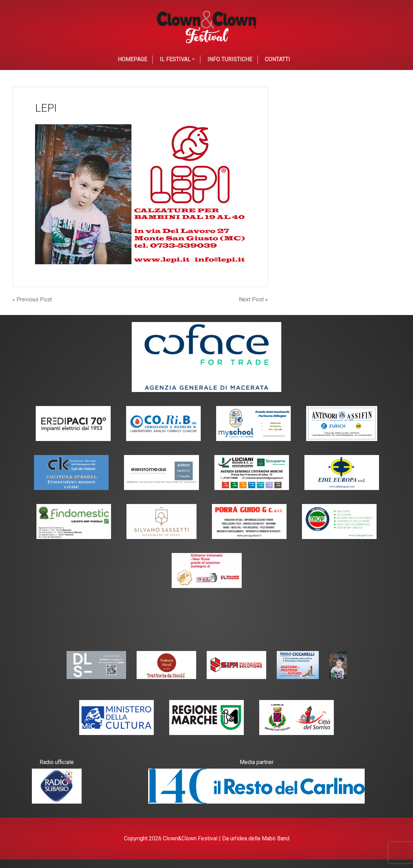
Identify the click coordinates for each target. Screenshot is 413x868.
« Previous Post (32, 299)
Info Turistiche (230, 59)
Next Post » (253, 299)
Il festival (175, 59)
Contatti (277, 59)
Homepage (132, 59)
